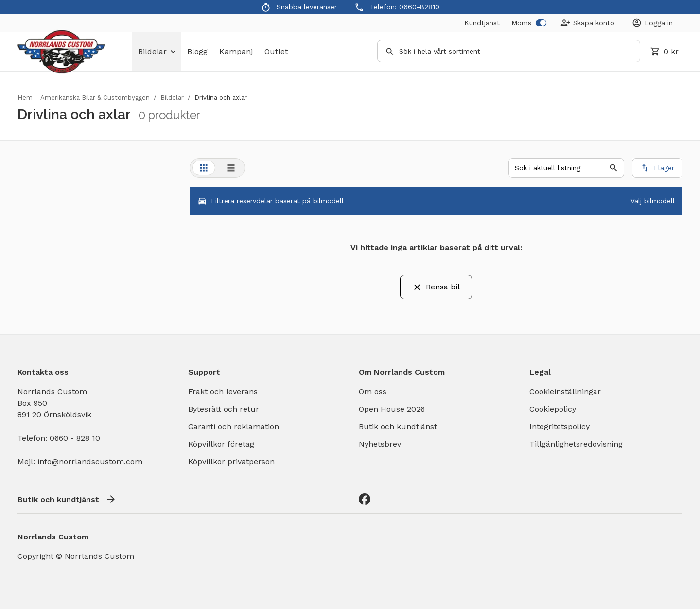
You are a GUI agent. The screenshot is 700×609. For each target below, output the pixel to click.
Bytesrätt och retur (224, 409)
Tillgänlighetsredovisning (576, 444)
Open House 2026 (392, 409)
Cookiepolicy (553, 409)
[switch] (541, 23)
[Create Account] (587, 23)
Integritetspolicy (560, 426)
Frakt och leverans (223, 391)
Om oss (373, 391)
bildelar (157, 51)
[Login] (652, 23)
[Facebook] (365, 499)
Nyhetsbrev (380, 444)
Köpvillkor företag (221, 444)
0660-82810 (419, 7)
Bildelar (172, 98)
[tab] (204, 168)
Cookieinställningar (565, 391)
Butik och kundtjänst (398, 426)
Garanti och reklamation (234, 426)
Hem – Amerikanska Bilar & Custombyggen (84, 98)
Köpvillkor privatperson (231, 461)
